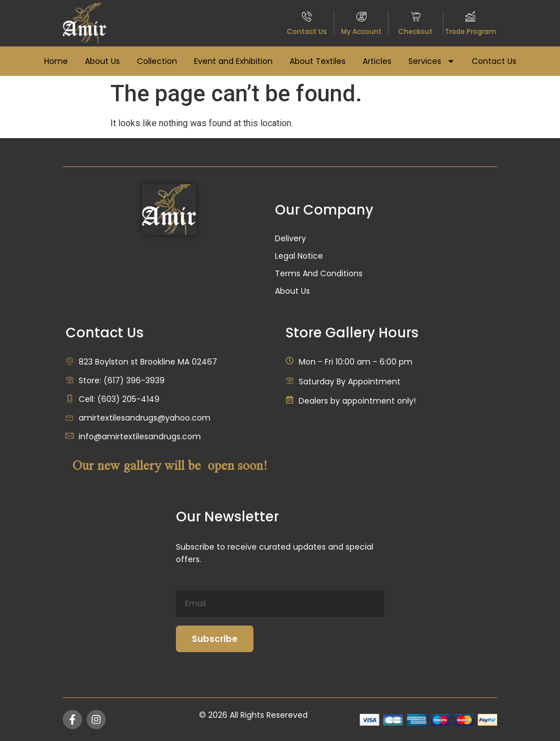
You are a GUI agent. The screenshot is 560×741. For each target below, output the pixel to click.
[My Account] (361, 16)
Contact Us (307, 31)
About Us (102, 61)
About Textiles (318, 61)
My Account (361, 31)
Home (56, 61)
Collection (157, 61)
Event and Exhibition (233, 61)
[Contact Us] (307, 16)
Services (432, 61)
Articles (377, 61)
